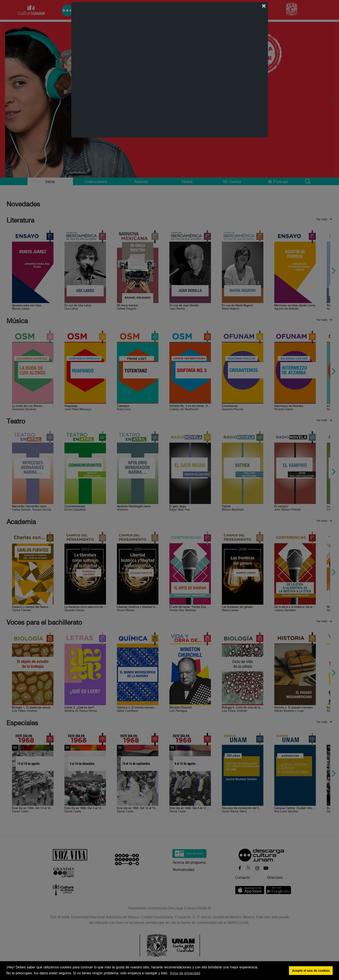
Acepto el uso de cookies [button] (311, 971)
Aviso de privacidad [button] (185, 973)
